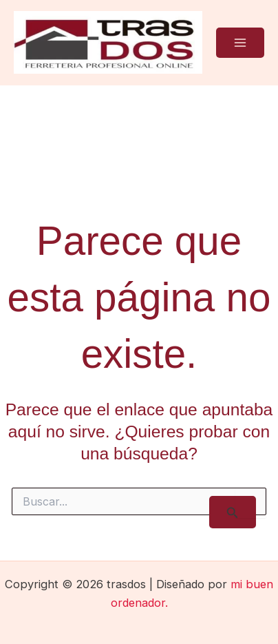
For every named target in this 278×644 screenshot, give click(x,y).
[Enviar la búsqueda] (233, 512)
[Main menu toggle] (240, 43)
